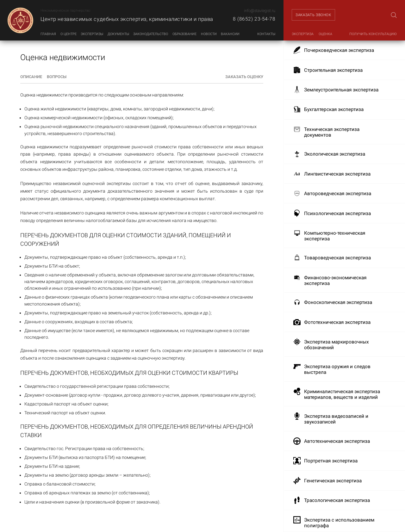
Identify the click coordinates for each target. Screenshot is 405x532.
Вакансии (230, 34)
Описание (31, 77)
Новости (209, 34)
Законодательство (151, 34)
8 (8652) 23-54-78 (254, 19)
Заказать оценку (244, 77)
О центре (69, 34)
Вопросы (57, 77)
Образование (184, 34)
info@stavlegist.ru (260, 11)
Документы (118, 34)
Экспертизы (92, 34)
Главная (48, 34)
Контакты (266, 34)
